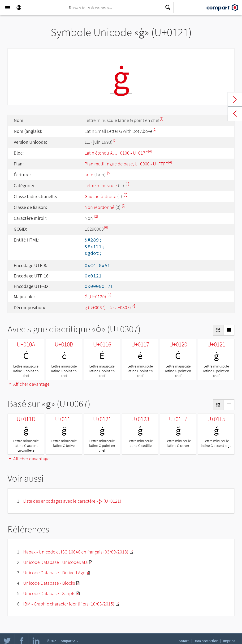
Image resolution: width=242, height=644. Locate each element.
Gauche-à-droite (100, 196)
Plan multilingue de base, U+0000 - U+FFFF (126, 164)
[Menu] (8, 8)
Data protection (206, 641)
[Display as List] (229, 330)
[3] (115, 140)
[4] (150, 151)
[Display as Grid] (218, 330)
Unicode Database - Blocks (49, 583)
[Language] (19, 8)
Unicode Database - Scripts (49, 593)
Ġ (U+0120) (96, 296)
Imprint (229, 641)
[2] (155, 129)
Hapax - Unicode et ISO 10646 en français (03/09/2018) (76, 552)
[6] (106, 227)
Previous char (235, 114)
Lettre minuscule (101, 185)
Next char (235, 99)
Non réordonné (99, 207)
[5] (109, 173)
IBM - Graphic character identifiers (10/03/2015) (69, 604)
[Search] (168, 8)
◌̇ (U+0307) (120, 307)
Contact (183, 641)
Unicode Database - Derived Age (54, 573)
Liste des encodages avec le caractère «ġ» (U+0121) (72, 501)
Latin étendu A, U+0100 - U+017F (116, 153)
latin (89, 175)
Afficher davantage (29, 384)
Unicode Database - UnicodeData (55, 562)
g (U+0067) (95, 307)
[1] (162, 119)
